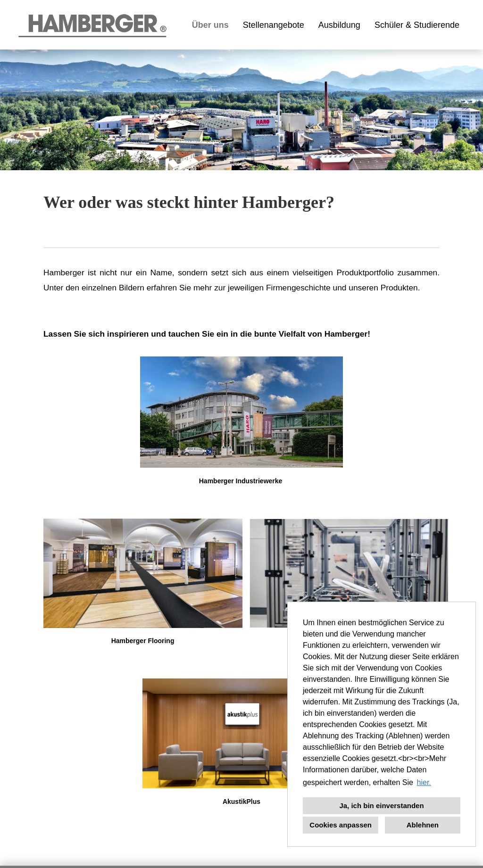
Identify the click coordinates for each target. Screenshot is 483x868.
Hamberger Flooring (143, 641)
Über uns (210, 25)
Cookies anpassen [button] (341, 825)
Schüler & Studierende (417, 25)
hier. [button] (424, 782)
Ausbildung (339, 25)
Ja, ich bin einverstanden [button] (381, 806)
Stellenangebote (274, 25)
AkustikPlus (241, 802)
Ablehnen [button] (423, 825)
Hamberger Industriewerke (241, 481)
